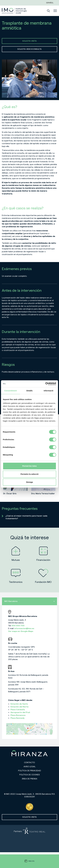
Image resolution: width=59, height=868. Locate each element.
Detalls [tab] (29, 391)
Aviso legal (30, 767)
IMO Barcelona (29, 601)
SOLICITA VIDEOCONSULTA (29, 49)
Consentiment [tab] (10, 391)
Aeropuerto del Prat (20, 712)
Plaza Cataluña (18, 710)
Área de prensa (30, 779)
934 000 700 (18, 626)
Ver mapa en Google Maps (21, 631)
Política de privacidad (30, 771)
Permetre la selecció (29, 474)
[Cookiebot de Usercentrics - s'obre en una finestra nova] (45, 384)
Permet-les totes (30, 466)
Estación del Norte (20, 707)
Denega (29, 482)
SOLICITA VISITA (29, 41)
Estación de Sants (19, 704)
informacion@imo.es (24, 628)
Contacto (29, 763)
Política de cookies (30, 775)
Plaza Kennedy (18, 718)
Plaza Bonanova (18, 715)
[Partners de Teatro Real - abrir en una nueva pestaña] (29, 839)
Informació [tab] (49, 391)
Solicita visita (29, 817)
